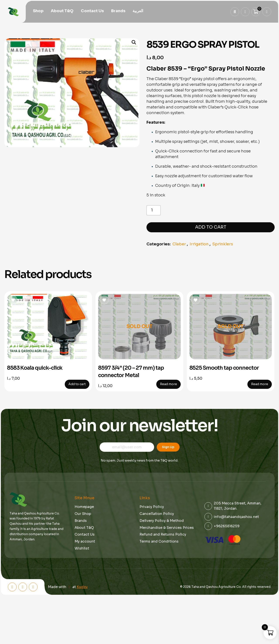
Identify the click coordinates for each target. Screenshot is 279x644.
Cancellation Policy (157, 514)
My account (85, 541)
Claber (179, 244)
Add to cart (211, 227)
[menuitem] (138, 11)
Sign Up (168, 447)
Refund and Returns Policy (163, 534)
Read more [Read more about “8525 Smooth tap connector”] (260, 384)
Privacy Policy (152, 507)
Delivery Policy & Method (162, 521)
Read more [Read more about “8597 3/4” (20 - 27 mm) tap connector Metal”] (168, 384)
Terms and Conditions (159, 541)
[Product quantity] (154, 210)
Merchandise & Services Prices (167, 528)
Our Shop (83, 514)
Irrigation (199, 244)
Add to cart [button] (77, 384)
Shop (38, 11)
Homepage (84, 507)
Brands (118, 11)
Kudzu (82, 587)
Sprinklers (223, 244)
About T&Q (62, 11)
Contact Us (92, 11)
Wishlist (82, 548)
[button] (132, 43)
